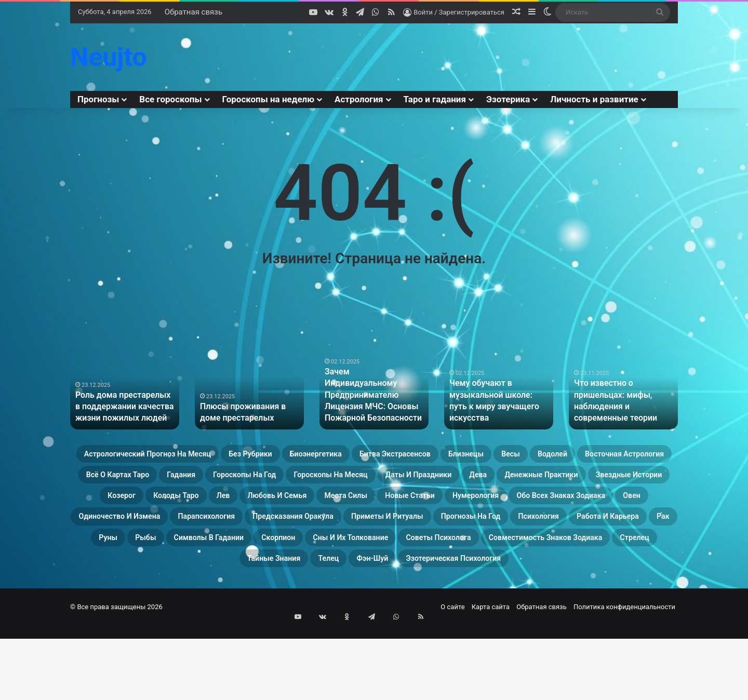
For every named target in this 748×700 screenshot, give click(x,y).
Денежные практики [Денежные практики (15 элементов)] (429, 506)
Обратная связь (193, 12)
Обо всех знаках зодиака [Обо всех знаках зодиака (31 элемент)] (165, 556)
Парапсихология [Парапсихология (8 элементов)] (470, 556)
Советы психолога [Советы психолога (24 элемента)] (441, 605)
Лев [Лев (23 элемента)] (235, 531)
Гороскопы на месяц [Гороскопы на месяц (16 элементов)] (144, 506)
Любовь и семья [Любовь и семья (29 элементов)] (307, 531)
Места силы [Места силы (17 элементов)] (399, 531)
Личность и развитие (594, 99)
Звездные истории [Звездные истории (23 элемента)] (549, 506)
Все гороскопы (170, 99)
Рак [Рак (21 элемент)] (533, 581)
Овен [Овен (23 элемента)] (261, 556)
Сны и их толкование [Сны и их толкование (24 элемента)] (321, 605)
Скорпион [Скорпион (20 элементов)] (223, 605)
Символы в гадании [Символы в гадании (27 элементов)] (129, 605)
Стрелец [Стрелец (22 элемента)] (191, 630)
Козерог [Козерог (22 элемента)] (636, 506)
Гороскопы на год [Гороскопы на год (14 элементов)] (580, 481)
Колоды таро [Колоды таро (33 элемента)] (173, 531)
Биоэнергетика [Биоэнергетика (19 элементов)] (419, 456)
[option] (125, 389)
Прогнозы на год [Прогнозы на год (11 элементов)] (274, 581)
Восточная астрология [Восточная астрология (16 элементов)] (289, 481)
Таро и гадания (435, 99)
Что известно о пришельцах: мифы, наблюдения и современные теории (623, 408)
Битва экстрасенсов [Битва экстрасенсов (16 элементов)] (526, 456)
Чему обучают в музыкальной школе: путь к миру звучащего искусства (497, 408)
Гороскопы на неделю (269, 99)
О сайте (452, 681)
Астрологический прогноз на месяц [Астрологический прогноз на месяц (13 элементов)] (190, 456)
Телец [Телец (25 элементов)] (343, 630)
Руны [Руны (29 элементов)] (575, 581)
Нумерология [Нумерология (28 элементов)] (575, 531)
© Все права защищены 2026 (116, 681)
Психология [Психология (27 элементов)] (365, 581)
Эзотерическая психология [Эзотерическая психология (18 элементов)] (511, 630)
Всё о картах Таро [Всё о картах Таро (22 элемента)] (410, 481)
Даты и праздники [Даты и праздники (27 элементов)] (264, 506)
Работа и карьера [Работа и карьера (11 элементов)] (458, 581)
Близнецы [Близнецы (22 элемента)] (622, 456)
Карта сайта (491, 681)
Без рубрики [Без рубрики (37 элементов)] (331, 456)
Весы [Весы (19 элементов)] (137, 481)
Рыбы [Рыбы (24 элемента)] (624, 581)
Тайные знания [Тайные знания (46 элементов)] (270, 630)
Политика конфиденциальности (624, 681)
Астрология (359, 99)
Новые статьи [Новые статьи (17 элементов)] (486, 531)
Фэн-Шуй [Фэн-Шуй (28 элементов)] (400, 630)
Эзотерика (508, 99)
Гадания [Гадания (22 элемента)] (495, 481)
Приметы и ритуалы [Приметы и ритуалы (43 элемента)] (160, 581)
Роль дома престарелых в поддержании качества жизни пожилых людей (120, 408)
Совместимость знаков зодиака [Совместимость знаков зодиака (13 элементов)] (587, 605)
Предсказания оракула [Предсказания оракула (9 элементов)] (588, 556)
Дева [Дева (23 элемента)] (344, 506)
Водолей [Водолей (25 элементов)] (191, 481)
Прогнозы (98, 99)
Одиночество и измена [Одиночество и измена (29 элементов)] (351, 556)
